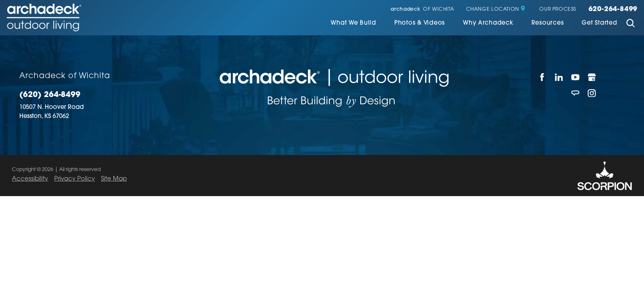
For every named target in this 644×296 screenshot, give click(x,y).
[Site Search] (630, 24)
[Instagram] (592, 93)
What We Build (353, 23)
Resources (548, 23)
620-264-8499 (613, 9)
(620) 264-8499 (50, 95)
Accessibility (30, 179)
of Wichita (422, 9)
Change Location (496, 9)
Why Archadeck (488, 23)
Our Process (558, 9)
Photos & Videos (420, 23)
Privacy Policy (75, 179)
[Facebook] (542, 77)
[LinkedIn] (559, 77)
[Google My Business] (592, 77)
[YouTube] (575, 77)
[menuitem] (353, 24)
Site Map (114, 179)
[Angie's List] (575, 93)
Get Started (599, 23)
